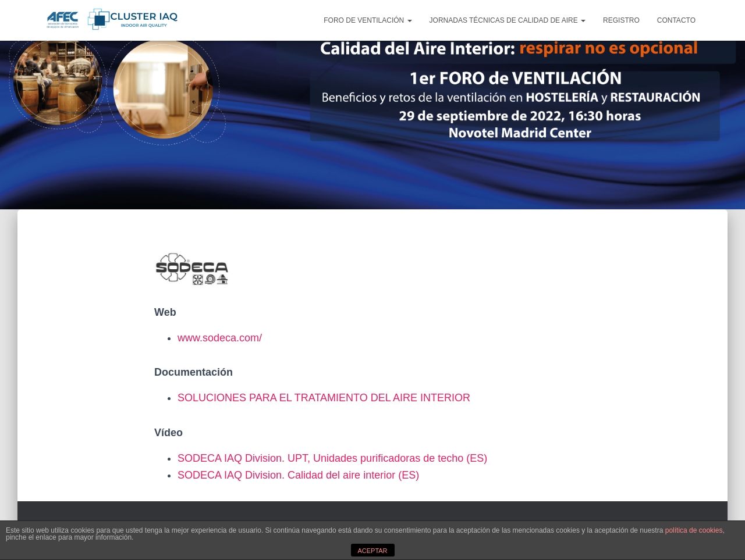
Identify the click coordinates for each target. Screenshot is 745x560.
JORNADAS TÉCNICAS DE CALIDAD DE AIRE (508, 20)
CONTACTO (676, 20)
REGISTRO (621, 20)
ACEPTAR (372, 551)
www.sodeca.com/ (220, 338)
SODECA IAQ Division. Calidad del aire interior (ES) (298, 475)
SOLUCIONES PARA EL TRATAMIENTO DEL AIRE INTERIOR (324, 398)
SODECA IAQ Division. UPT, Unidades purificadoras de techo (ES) (332, 458)
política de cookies (694, 530)
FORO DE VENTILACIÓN (368, 20)
